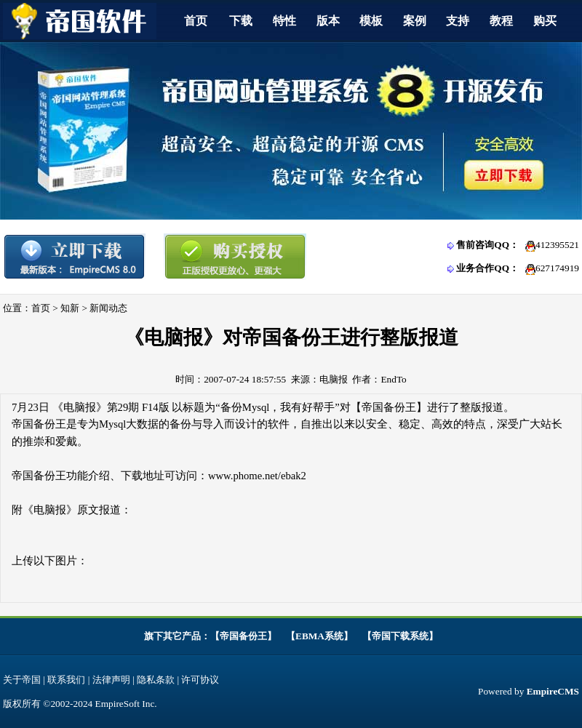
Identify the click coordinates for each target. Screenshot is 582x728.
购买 (545, 21)
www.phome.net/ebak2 (257, 476)
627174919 (557, 268)
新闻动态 (108, 308)
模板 (371, 21)
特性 (284, 21)
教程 (501, 21)
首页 (196, 21)
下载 (241, 21)
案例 (415, 21)
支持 (458, 21)
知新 (70, 308)
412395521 (557, 245)
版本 (328, 21)
